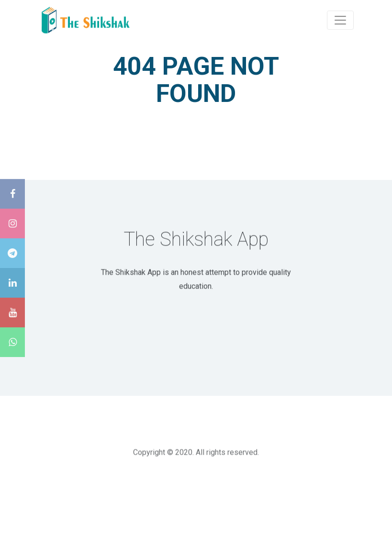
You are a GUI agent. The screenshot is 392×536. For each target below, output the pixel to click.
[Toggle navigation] (340, 20)
